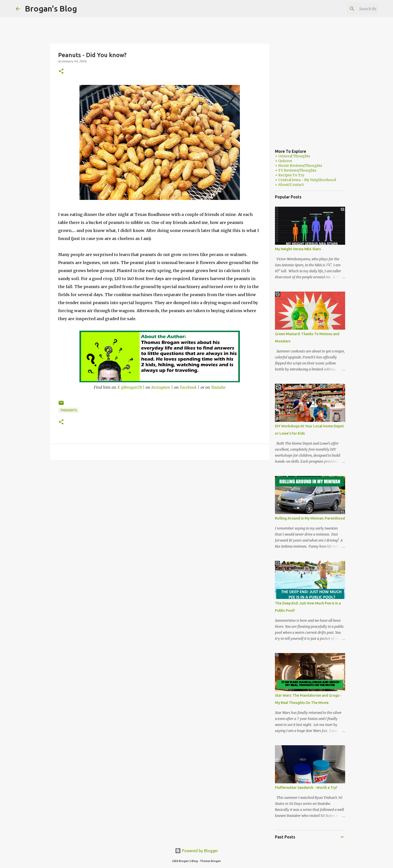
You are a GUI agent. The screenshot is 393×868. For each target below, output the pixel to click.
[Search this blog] (352, 9)
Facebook (188, 387)
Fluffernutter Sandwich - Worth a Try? (306, 788)
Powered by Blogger (197, 851)
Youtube (218, 387)
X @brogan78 (130, 387)
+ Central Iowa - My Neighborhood (305, 180)
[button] (61, 72)
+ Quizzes (283, 161)
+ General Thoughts (292, 156)
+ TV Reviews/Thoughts (296, 170)
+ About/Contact (289, 185)
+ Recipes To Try (290, 175)
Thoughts (69, 410)
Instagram (161, 387)
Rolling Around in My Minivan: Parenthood (310, 518)
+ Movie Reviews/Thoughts (299, 166)
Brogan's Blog (51, 9)
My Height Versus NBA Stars (298, 249)
